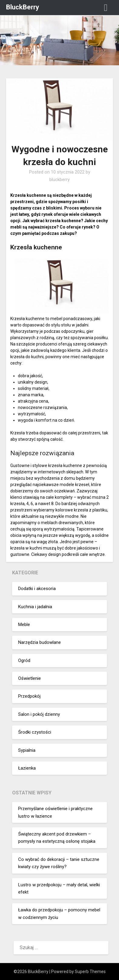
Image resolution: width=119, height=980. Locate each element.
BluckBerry (23, 7)
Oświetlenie (30, 678)
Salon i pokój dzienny (39, 714)
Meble (24, 625)
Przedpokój (29, 696)
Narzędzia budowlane (40, 642)
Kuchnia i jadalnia (35, 607)
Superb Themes (90, 972)
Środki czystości (35, 732)
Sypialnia (27, 750)
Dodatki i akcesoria (37, 589)
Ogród (24, 660)
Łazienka (27, 768)
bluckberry (59, 180)
